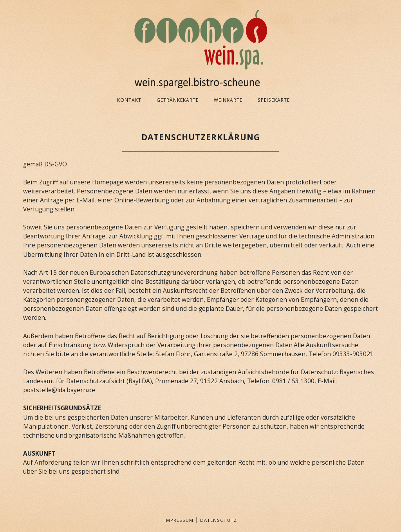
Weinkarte (228, 100)
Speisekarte (274, 100)
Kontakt (129, 100)
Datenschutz (219, 520)
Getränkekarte (178, 100)
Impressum (179, 520)
